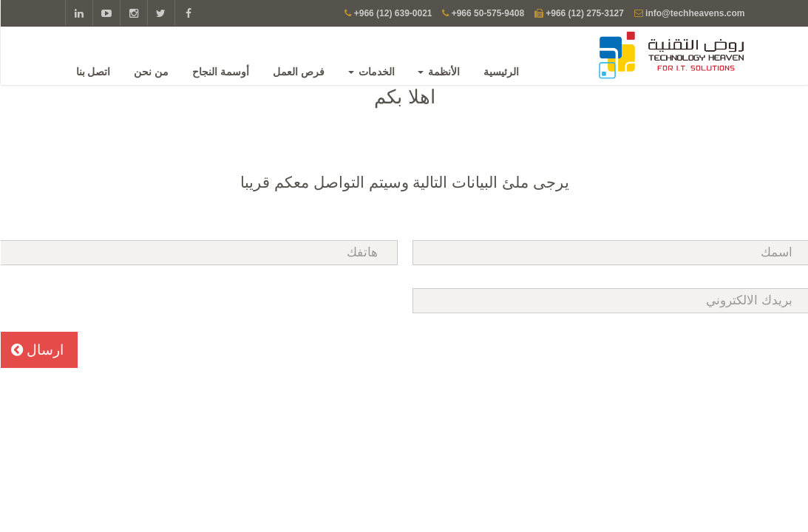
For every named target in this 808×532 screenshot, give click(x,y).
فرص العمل (299, 72)
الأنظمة (439, 72)
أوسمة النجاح (221, 72)
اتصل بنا (94, 72)
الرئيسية (502, 72)
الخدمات (372, 72)
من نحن (152, 72)
